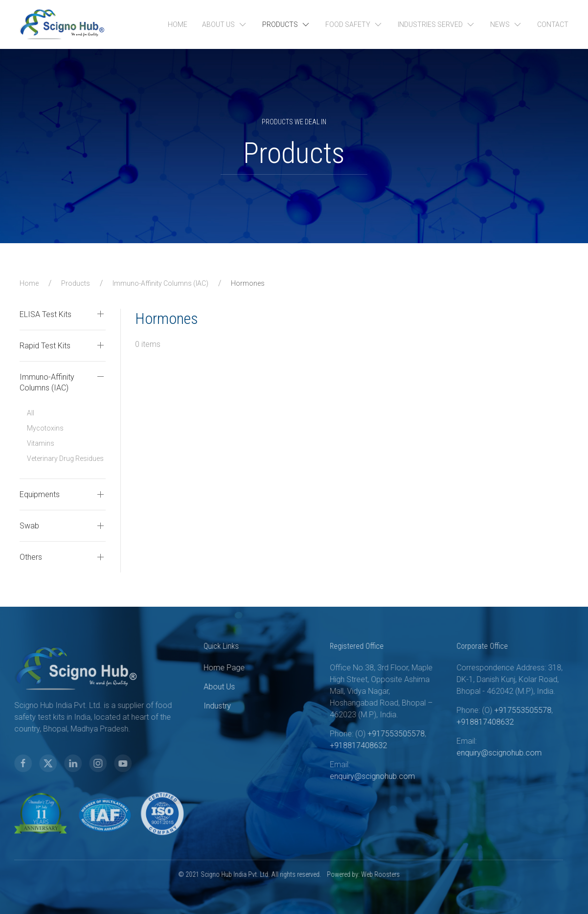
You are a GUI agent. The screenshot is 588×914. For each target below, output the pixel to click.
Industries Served (437, 24)
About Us (225, 24)
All (31, 413)
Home (178, 24)
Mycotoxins (45, 428)
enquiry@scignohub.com (357, 776)
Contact (553, 24)
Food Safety (354, 24)
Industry (202, 706)
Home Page (209, 668)
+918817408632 (343, 745)
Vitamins (41, 443)
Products (286, 24)
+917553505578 (381, 734)
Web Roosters (365, 874)
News (506, 24)
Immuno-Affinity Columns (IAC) (160, 283)
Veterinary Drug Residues (65, 458)
